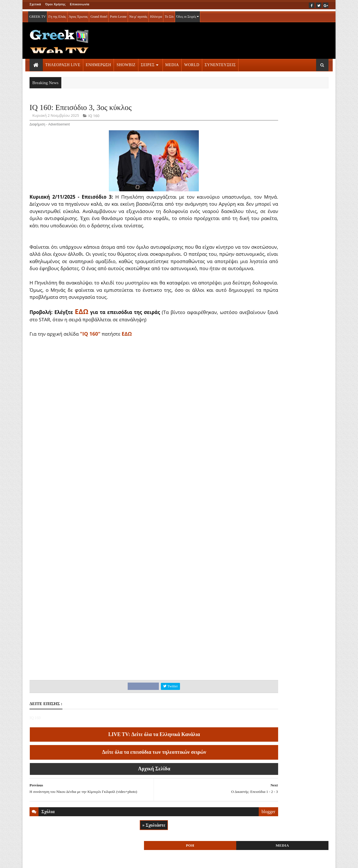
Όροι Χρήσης (56, 4)
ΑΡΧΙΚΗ (36, 860)
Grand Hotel (99, 15)
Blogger (207, 860)
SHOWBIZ (126, 63)
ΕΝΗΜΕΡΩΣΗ (99, 63)
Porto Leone (118, 15)
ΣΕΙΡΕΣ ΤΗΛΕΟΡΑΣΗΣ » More (282, 388)
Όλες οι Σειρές (188, 15)
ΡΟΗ (266, 109)
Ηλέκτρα (156, 15)
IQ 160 (94, 117)
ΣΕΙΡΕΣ (148, 63)
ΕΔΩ (127, 349)
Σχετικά (35, 4)
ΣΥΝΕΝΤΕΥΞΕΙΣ (220, 63)
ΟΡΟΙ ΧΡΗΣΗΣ (57, 860)
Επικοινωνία (80, 4)
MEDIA (172, 63)
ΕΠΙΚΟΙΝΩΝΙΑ (82, 860)
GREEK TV (38, 15)
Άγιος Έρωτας (78, 15)
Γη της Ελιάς (57, 15)
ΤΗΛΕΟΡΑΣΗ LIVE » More (279, 351)
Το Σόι (169, 15)
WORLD (192, 63)
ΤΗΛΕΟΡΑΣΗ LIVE (63, 63)
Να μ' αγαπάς (138, 15)
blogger (225, 830)
